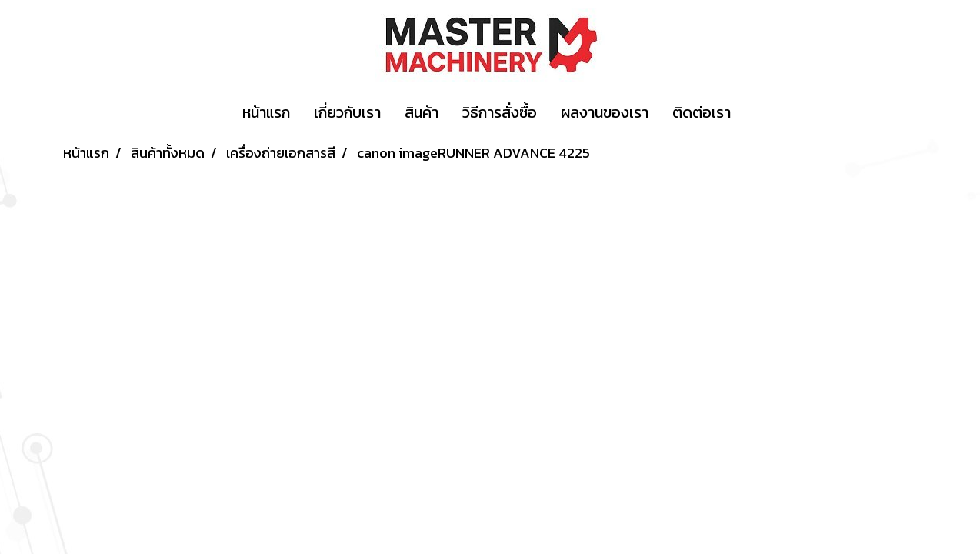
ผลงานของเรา (605, 112)
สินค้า (422, 112)
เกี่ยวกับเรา (347, 112)
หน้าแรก (266, 112)
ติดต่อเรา (702, 112)
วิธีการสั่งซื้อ (500, 112)
